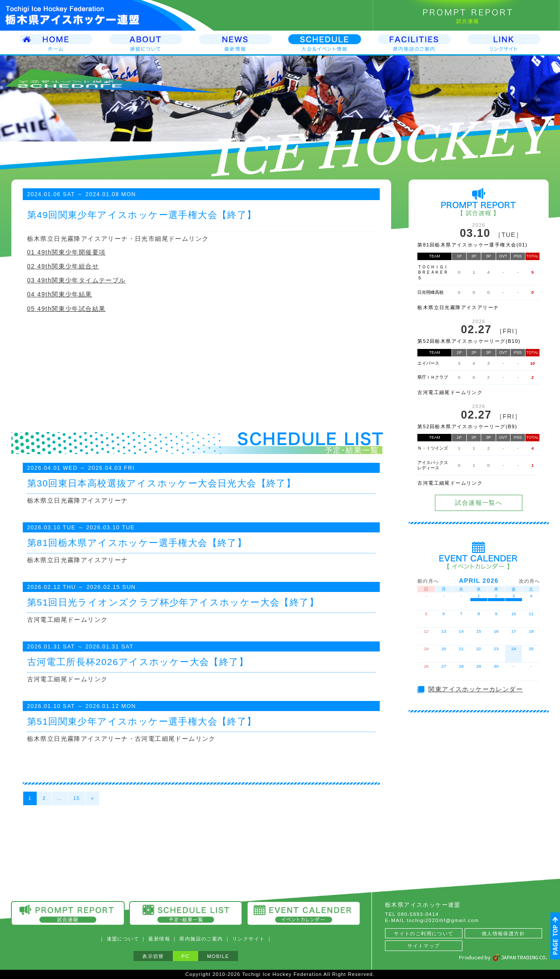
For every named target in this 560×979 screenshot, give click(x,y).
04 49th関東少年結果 (60, 294)
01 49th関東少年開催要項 (66, 252)
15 (77, 798)
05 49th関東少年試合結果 (66, 309)
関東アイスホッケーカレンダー (476, 689)
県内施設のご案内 (201, 939)
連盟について (123, 939)
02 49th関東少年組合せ (63, 266)
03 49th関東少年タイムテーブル (77, 280)
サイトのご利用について (423, 933)
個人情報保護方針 (503, 933)
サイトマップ (423, 946)
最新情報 (159, 939)
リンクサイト (248, 939)
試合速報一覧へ (479, 503)
